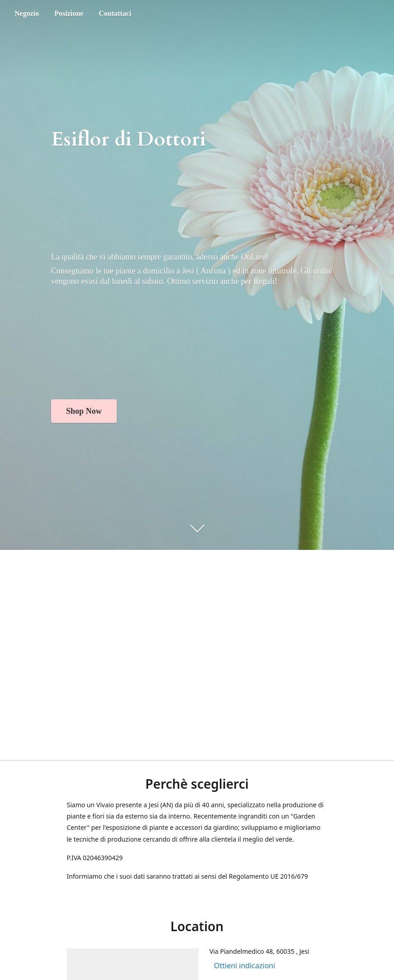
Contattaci (115, 13)
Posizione (69, 13)
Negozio (27, 13)
